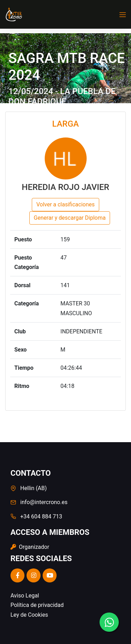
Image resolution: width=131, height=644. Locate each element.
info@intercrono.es (44, 502)
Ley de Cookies (29, 615)
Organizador (30, 547)
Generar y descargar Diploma (70, 218)
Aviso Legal (25, 596)
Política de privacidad (37, 605)
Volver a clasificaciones (65, 204)
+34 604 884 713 (41, 516)
